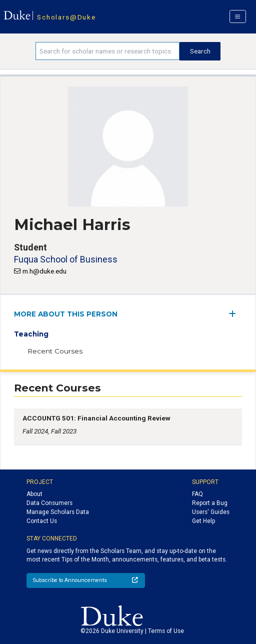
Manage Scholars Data (58, 512)
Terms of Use (166, 631)
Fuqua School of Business (66, 259)
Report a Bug (210, 503)
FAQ (197, 494)
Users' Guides (211, 512)
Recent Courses (55, 351)
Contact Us (42, 521)
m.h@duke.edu (44, 271)
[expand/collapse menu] (235, 314)
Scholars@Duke (66, 17)
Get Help (203, 521)
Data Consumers (49, 503)
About (34, 494)
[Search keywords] (107, 51)
